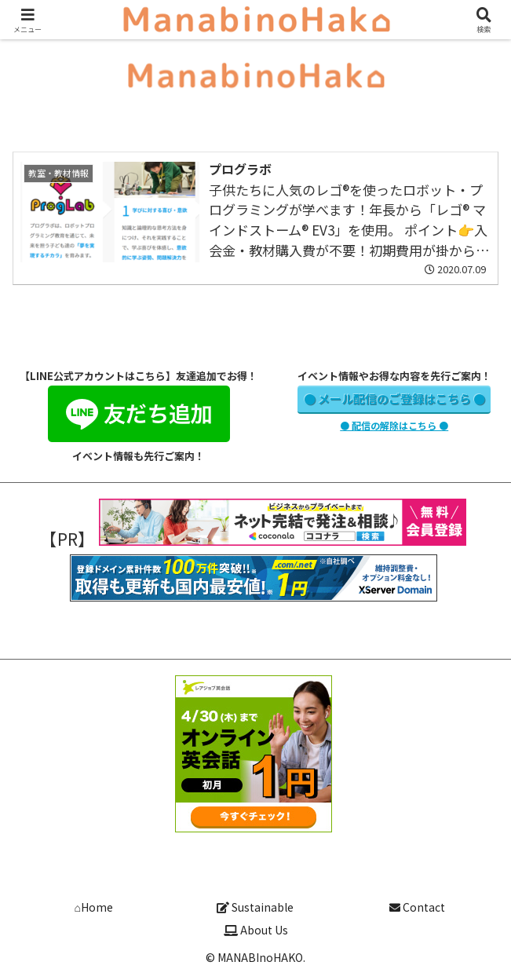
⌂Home (93, 907)
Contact (417, 907)
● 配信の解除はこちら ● (394, 425)
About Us (256, 930)
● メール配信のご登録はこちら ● (394, 399)
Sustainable (255, 907)
